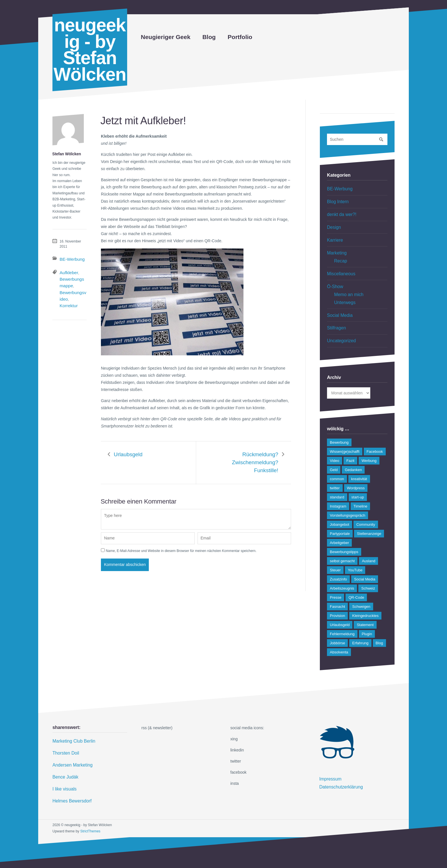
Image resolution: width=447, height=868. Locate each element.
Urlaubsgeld (127, 451)
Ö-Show (334, 279)
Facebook (375, 439)
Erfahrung (360, 631)
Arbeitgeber (339, 530)
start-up (358, 485)
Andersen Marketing (70, 751)
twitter (335, 476)
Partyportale (340, 521)
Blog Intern (337, 200)
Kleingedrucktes (365, 603)
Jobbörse (337, 631)
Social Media (338, 305)
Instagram (338, 494)
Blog (209, 37)
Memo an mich (347, 286)
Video (335, 448)
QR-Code (356, 585)
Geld (334, 458)
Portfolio (240, 37)
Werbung (369, 448)
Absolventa (339, 640)
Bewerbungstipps (344, 540)
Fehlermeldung (342, 622)
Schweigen (361, 594)
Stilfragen (335, 317)
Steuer (335, 558)
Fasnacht (337, 594)
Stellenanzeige (369, 521)
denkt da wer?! (340, 212)
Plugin (367, 622)
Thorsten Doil (64, 739)
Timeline (360, 494)
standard (337, 485)
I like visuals (63, 773)
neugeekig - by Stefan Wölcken (90, 50)
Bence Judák (64, 762)
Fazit (350, 448)
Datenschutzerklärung (339, 773)
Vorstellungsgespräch (348, 503)
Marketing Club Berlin (72, 728)
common (337, 467)
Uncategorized (340, 329)
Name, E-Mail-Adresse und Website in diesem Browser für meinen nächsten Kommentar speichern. (181, 536)
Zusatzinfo (338, 567)
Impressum (329, 766)
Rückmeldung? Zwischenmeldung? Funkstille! (246, 455)
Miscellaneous (340, 267)
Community (366, 512)
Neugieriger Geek (166, 37)
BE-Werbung (69, 258)
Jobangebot (340, 512)
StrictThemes (90, 814)
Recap (340, 255)
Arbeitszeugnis (342, 576)
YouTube (355, 558)
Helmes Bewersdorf (70, 784)
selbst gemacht (342, 549)
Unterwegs (344, 293)
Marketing (336, 248)
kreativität (359, 467)
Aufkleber (67, 270)
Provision (337, 603)
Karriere (334, 236)
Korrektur (70, 291)
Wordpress (356, 476)
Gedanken (353, 458)
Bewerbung (339, 430)
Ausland (368, 549)
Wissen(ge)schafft (345, 439)
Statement (365, 613)
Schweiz (368, 576)
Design (333, 224)
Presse (336, 585)
